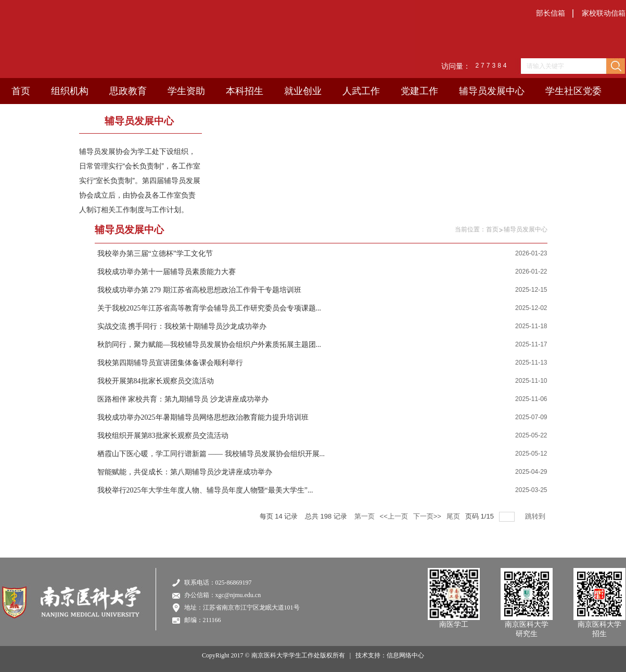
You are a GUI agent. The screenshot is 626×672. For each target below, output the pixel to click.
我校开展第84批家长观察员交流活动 (156, 381)
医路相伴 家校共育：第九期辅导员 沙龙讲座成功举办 (183, 399)
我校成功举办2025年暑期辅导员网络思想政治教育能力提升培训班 (203, 417)
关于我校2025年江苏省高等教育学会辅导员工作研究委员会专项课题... (209, 308)
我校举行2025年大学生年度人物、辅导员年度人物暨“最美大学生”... (205, 490)
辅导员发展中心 (526, 229)
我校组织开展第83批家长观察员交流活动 (163, 436)
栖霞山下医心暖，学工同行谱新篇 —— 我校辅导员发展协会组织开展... (211, 454)
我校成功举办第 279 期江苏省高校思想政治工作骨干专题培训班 (199, 290)
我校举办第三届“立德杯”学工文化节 (155, 254)
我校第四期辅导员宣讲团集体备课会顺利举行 (170, 363)
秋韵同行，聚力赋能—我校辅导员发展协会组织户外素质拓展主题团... (209, 345)
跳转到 (536, 516)
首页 (492, 229)
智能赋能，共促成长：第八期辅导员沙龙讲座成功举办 (185, 472)
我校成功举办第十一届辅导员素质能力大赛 (167, 272)
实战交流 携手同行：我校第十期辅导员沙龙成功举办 (182, 326)
